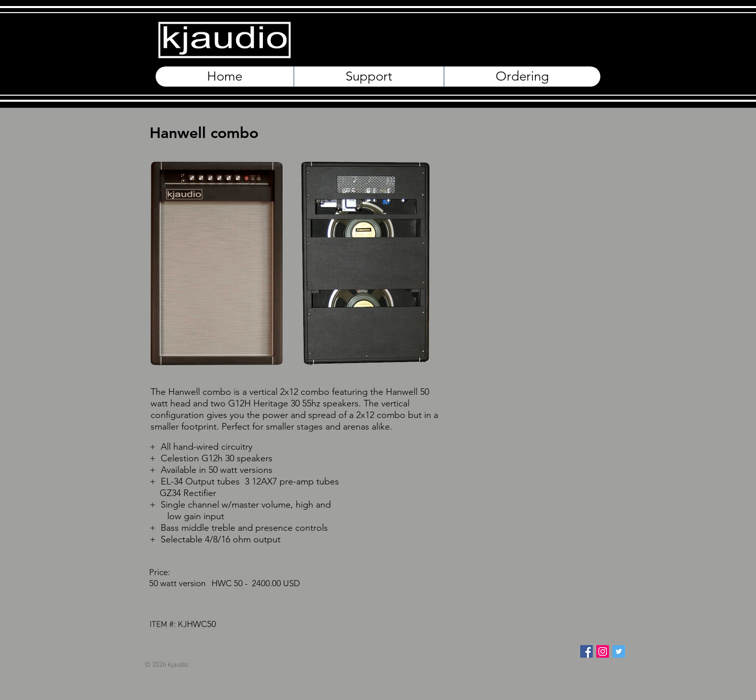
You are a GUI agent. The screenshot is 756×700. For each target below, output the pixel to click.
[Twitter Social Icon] (619, 651)
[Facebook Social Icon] (587, 651)
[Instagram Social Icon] (603, 651)
